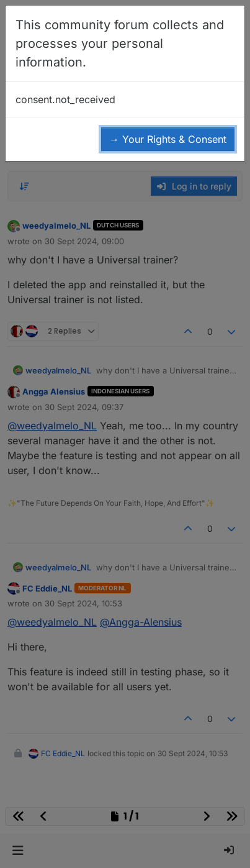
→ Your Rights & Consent (168, 139)
